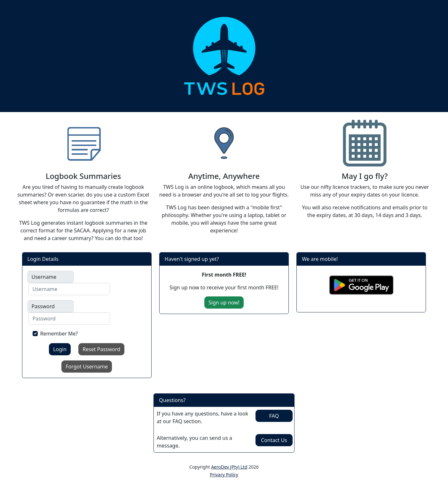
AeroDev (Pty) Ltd (229, 467)
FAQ (274, 416)
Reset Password (101, 349)
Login (60, 349)
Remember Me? (59, 334)
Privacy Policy (224, 475)
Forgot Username (87, 367)
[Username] (69, 289)
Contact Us (274, 440)
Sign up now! (224, 302)
